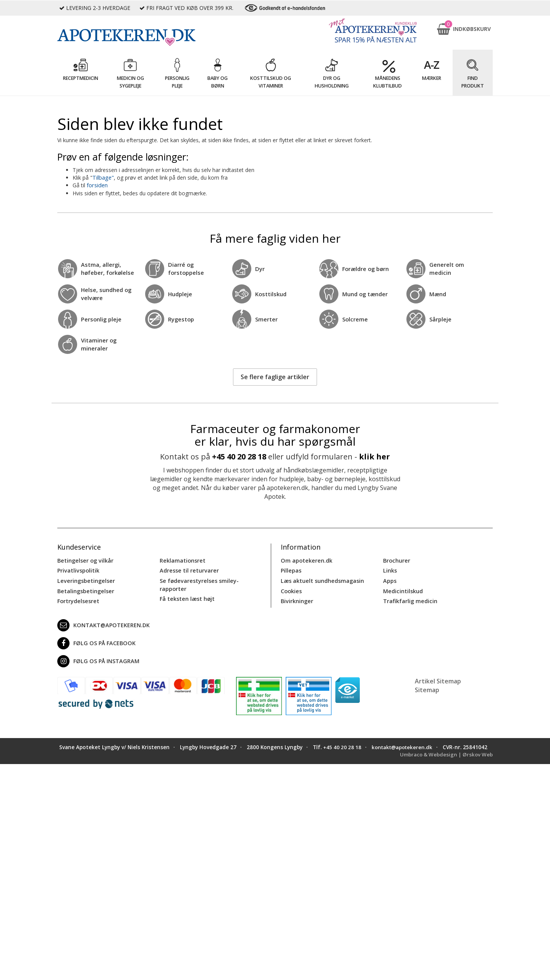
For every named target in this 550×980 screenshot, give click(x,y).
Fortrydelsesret (78, 600)
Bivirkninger (297, 600)
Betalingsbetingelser (85, 590)
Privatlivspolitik (78, 570)
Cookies (291, 590)
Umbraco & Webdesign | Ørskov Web (445, 760)
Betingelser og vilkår (85, 560)
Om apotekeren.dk (306, 560)
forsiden (97, 185)
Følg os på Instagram (97, 659)
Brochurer (396, 560)
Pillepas (291, 570)
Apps (390, 580)
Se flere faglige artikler (275, 376)
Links (390, 570)
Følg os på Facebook (95, 641)
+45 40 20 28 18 (239, 456)
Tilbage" (103, 178)
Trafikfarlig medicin (410, 600)
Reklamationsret (182, 560)
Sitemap (427, 688)
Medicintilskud (403, 590)
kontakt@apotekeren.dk (103, 623)
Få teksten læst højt (187, 597)
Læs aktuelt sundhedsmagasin (322, 580)
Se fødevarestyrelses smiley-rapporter (198, 583)
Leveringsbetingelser (85, 580)
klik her (374, 456)
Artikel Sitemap (438, 679)
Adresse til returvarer (188, 570)
